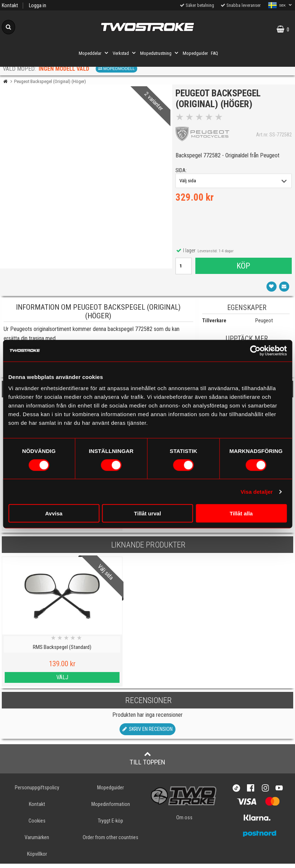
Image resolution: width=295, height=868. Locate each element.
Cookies (37, 825)
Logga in (38, 6)
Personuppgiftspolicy (37, 792)
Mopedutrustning (160, 53)
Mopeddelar (94, 53)
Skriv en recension (147, 733)
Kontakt (10, 6)
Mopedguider (195, 53)
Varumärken (37, 841)
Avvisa (54, 513)
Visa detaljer (257, 491)
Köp (243, 268)
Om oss (184, 822)
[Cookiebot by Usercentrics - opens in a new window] (255, 350)
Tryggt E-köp (110, 825)
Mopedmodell (116, 69)
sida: (183, 173)
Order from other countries (110, 841)
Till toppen (147, 762)
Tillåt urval (147, 513)
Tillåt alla (241, 513)
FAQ (214, 53)
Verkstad (125, 53)
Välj (37, 682)
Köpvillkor (37, 858)
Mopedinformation (111, 808)
